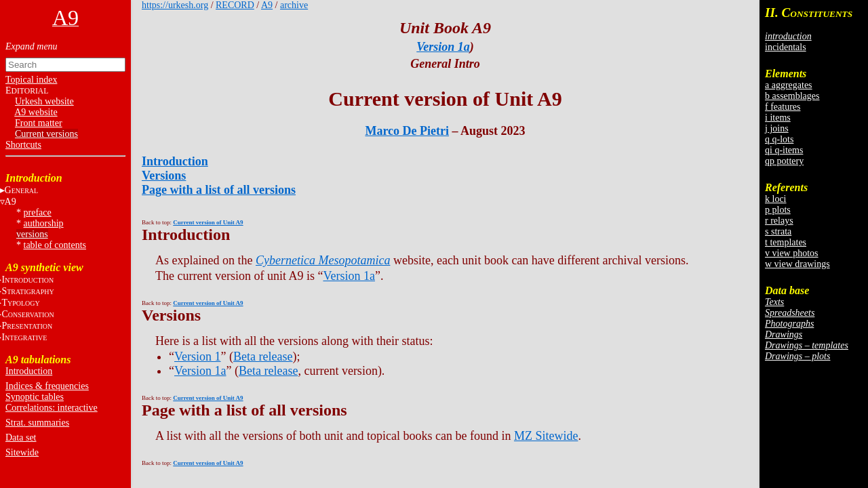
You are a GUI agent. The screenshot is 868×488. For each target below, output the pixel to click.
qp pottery (784, 161)
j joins (777, 128)
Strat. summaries (37, 423)
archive (294, 5)
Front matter (39, 123)
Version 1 (198, 357)
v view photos (792, 253)
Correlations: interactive (52, 408)
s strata (778, 231)
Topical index (31, 80)
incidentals (786, 47)
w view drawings (797, 264)
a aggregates (789, 85)
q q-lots (779, 139)
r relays (779, 221)
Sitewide (22, 452)
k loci (776, 199)
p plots (778, 210)
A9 (267, 5)
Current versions (46, 134)
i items (778, 118)
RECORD (235, 5)
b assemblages (792, 96)
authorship (44, 223)
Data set (21, 438)
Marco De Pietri (407, 131)
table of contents (55, 245)
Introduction (29, 371)
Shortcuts (23, 145)
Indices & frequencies (47, 386)
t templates (786, 242)
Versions (164, 176)
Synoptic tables (35, 397)
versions (32, 234)
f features (783, 107)
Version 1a (443, 47)
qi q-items (784, 150)
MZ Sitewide (546, 436)
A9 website (36, 112)
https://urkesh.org (175, 5)
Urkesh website (44, 101)
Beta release (263, 357)
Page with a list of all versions (219, 190)
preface (38, 212)
